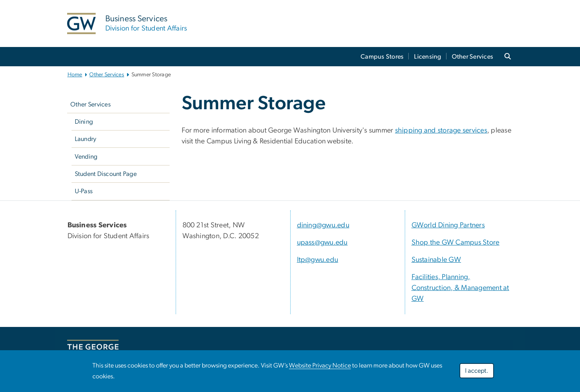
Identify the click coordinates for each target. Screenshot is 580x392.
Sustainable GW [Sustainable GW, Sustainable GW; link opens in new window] (437, 260)
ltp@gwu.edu (318, 260)
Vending (86, 157)
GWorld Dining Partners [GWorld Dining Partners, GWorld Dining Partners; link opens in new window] (448, 225)
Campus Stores (382, 57)
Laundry (86, 139)
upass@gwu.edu (322, 243)
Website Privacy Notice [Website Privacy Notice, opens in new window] (320, 365)
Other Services (473, 57)
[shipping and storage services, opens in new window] (441, 131)
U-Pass (84, 191)
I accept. (477, 371)
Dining (84, 122)
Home (75, 75)
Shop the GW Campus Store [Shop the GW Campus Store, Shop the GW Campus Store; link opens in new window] (456, 243)
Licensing (427, 57)
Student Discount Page (106, 174)
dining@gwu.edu (323, 225)
